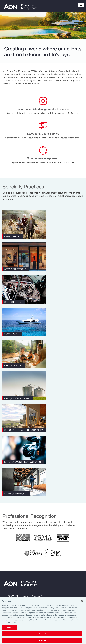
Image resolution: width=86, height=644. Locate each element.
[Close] (82, 601)
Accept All (42, 640)
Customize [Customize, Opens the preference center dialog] (10, 627)
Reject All (42, 634)
